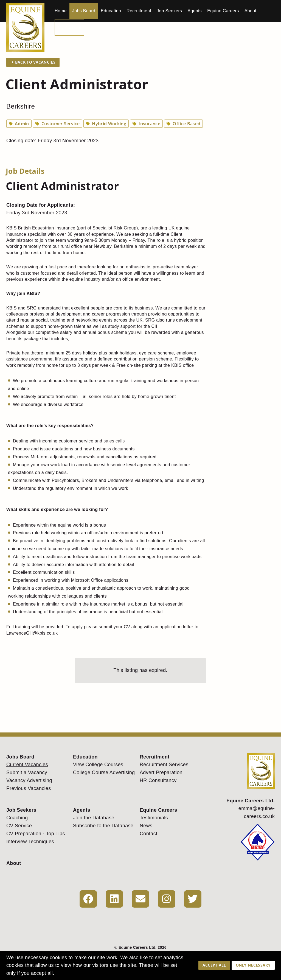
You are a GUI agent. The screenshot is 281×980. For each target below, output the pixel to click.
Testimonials (154, 818)
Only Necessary (253, 965)
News (146, 826)
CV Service (19, 826)
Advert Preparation (161, 772)
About (250, 11)
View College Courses (98, 765)
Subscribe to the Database (103, 826)
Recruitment (139, 11)
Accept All (214, 965)
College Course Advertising (104, 772)
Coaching (17, 818)
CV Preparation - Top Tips (36, 834)
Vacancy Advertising (29, 780)
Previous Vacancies (29, 788)
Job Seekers (169, 11)
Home (61, 11)
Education (111, 11)
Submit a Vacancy (27, 772)
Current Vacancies (27, 765)
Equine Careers (223, 11)
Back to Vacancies (34, 62)
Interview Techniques (30, 842)
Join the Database (94, 818)
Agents (195, 11)
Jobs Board (84, 11)
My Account (69, 28)
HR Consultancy (158, 780)
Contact (148, 834)
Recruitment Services (164, 765)
